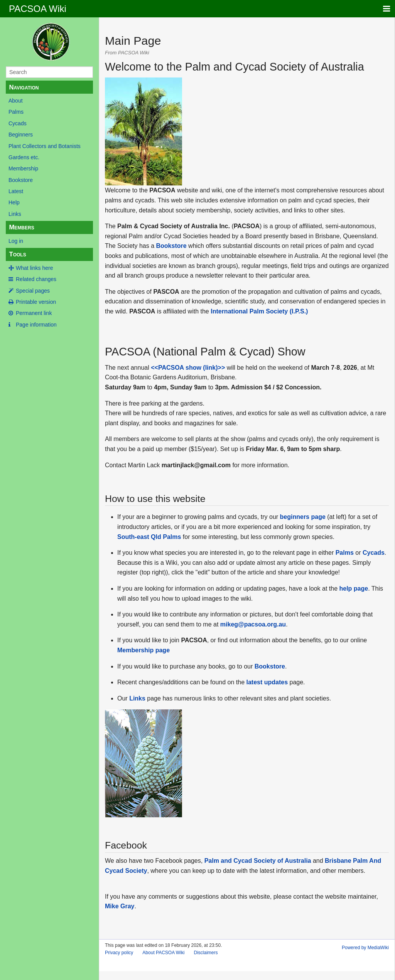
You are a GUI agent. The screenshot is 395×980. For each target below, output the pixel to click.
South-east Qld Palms (149, 537)
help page (354, 589)
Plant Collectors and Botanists (45, 146)
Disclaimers (206, 953)
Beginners (21, 135)
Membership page (143, 650)
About (16, 101)
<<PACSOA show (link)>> (188, 368)
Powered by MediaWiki (365, 948)
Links (15, 214)
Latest (16, 191)
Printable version (36, 302)
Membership (23, 168)
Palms (16, 112)
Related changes (36, 279)
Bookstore (21, 180)
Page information (36, 325)
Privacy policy (119, 953)
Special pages (33, 291)
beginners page (303, 517)
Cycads (18, 123)
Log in (16, 241)
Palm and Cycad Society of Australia (258, 861)
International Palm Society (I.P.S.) (259, 311)
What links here (34, 268)
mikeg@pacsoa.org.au (253, 624)
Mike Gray (120, 906)
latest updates (267, 682)
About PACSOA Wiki (163, 953)
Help (14, 202)
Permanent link (34, 313)
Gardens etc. (24, 157)
